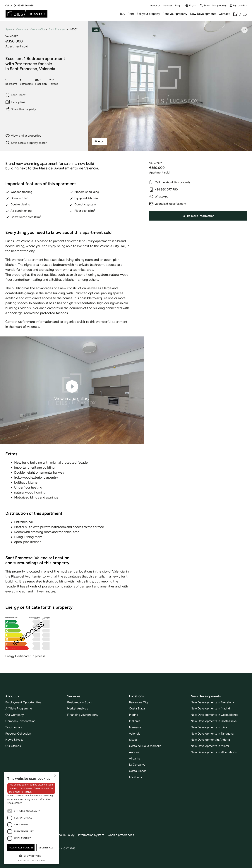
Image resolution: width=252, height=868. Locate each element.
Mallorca (135, 721)
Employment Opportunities (23, 702)
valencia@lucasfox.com (168, 204)
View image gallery (72, 390)
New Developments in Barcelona (212, 702)
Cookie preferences (121, 835)
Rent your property (175, 14)
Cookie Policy (65, 835)
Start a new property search (26, 143)
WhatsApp (159, 197)
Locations (135, 777)
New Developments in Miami (210, 746)
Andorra (134, 752)
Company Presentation (20, 721)
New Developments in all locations (214, 752)
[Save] (244, 30)
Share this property (21, 109)
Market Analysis (78, 708)
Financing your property (83, 715)
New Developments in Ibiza (209, 727)
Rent (131, 14)
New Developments (203, 14)
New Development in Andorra (210, 740)
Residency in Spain (80, 702)
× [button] (55, 776)
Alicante (135, 758)
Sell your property (148, 14)
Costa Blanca (138, 771)
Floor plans (15, 102)
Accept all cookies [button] (21, 848)
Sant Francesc (57, 29)
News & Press (14, 740)
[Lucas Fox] (26, 14)
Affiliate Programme (19, 708)
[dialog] (31, 818)
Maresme (135, 727)
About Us (155, 5)
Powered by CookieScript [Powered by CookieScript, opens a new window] (31, 860)
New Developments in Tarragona (212, 734)
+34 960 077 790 (163, 190)
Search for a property (213, 5)
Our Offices (13, 746)
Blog (178, 5)
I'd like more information (198, 216)
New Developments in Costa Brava (214, 721)
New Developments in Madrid (210, 708)
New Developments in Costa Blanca (214, 715)
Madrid (134, 715)
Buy (122, 14)
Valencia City (37, 29)
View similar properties (23, 136)
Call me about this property (170, 182)
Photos (99, 141)
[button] (31, 856)
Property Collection (18, 734)
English (191, 5)
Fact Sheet (15, 95)
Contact (224, 14)
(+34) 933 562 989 (24, 5)
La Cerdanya (137, 765)
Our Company (14, 715)
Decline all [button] (46, 848)
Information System (91, 835)
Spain (9, 29)
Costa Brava (137, 708)
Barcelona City (139, 702)
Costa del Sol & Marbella (145, 746)
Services (168, 5)
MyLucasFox (238, 5)
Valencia (21, 29)
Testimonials (14, 727)
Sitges (133, 740)
